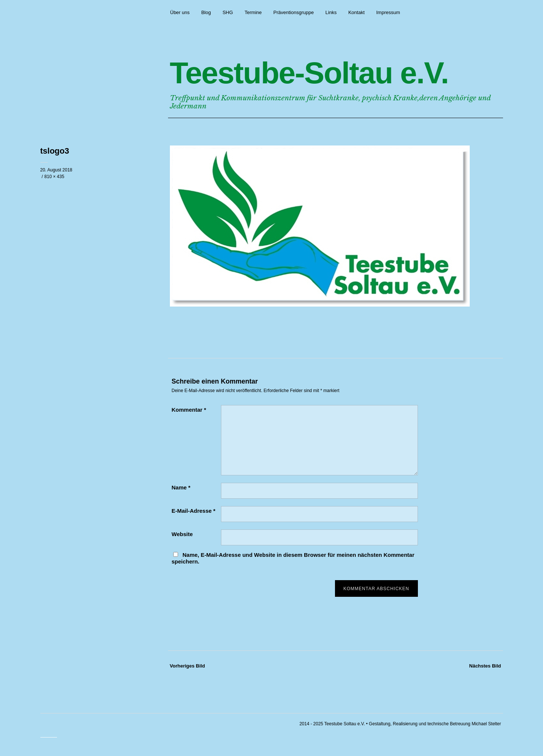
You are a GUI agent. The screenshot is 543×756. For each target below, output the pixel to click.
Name (181, 487)
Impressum (388, 12)
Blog (206, 12)
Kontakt (356, 12)
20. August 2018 (56, 170)
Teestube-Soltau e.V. (309, 73)
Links (331, 12)
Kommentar (189, 410)
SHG (228, 12)
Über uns (180, 12)
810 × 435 (54, 177)
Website (182, 534)
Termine (253, 12)
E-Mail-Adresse (194, 511)
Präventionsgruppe (294, 12)
